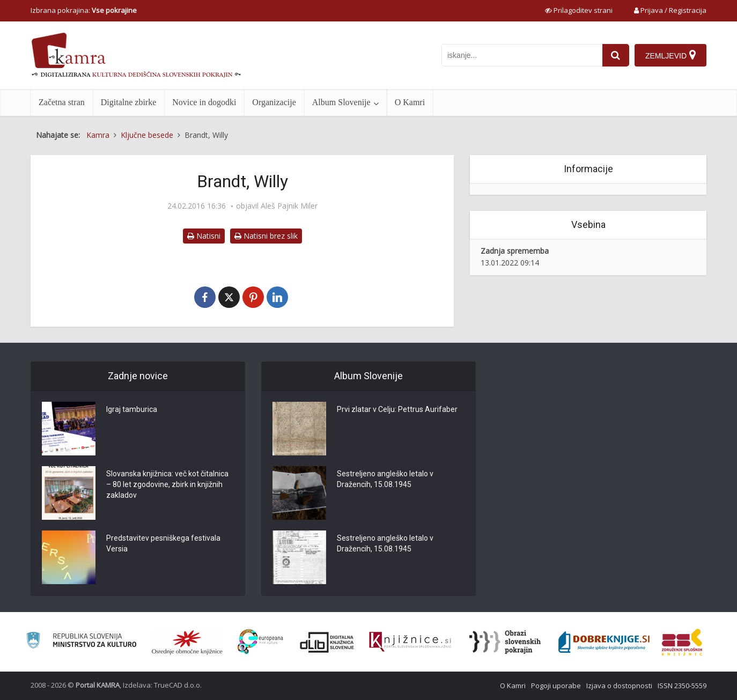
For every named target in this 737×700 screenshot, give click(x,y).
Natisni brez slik (266, 236)
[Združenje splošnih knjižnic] (682, 642)
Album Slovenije (341, 102)
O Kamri (410, 102)
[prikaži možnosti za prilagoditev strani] (579, 10)
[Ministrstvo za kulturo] (81, 642)
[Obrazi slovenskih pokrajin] (505, 642)
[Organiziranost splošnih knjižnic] (187, 642)
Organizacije (274, 102)
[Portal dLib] (327, 642)
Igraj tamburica (132, 410)
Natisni (204, 236)
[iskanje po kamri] (522, 55)
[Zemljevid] (670, 55)
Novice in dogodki (204, 102)
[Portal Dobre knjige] (604, 642)
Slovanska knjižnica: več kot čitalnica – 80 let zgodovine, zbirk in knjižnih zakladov (167, 485)
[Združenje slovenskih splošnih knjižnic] (410, 642)
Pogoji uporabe (556, 686)
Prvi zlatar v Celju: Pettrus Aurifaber (397, 410)
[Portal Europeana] (260, 642)
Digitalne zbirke (129, 102)
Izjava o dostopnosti (619, 686)
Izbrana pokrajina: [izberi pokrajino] (84, 10)
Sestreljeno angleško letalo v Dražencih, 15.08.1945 (385, 480)
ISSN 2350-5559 (682, 686)
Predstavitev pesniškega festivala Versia (163, 544)
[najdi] (616, 55)
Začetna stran (62, 102)
